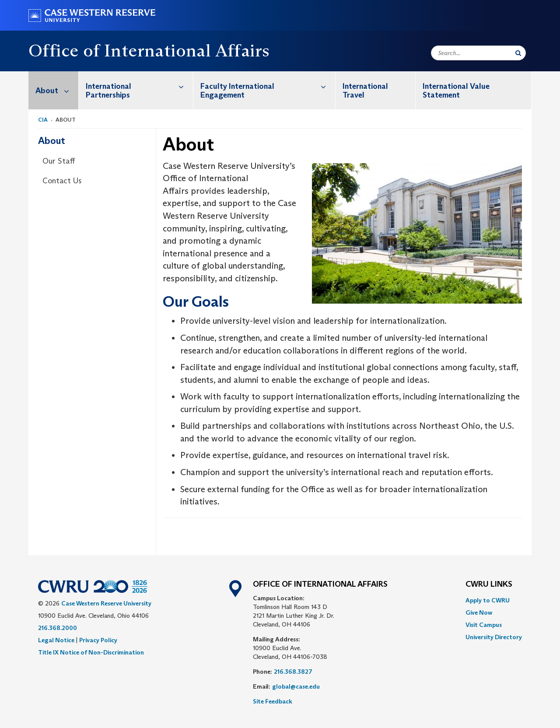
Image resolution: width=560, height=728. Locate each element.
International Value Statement (456, 91)
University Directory (494, 637)
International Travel (365, 91)
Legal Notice (56, 640)
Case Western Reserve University (106, 603)
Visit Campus (484, 625)
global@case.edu (296, 686)
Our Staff (59, 161)
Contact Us (62, 181)
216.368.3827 (293, 672)
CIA (43, 120)
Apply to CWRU (488, 600)
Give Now (479, 612)
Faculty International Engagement (268, 86)
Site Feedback (273, 701)
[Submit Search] (518, 53)
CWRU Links (489, 584)
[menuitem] (54, 90)
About (57, 90)
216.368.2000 (58, 628)
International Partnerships (139, 86)
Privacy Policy (98, 640)
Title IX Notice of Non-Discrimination (91, 652)
